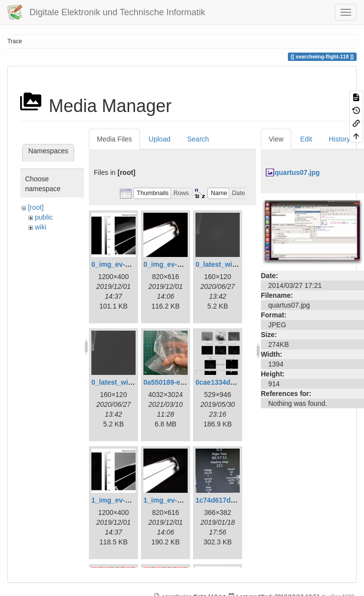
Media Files (114, 139)
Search (198, 139)
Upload (160, 139)
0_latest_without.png (126, 382)
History (339, 139)
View (276, 139)
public (44, 217)
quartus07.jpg (297, 172)
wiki (41, 227)
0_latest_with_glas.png (233, 264)
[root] (36, 207)
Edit (306, 139)
